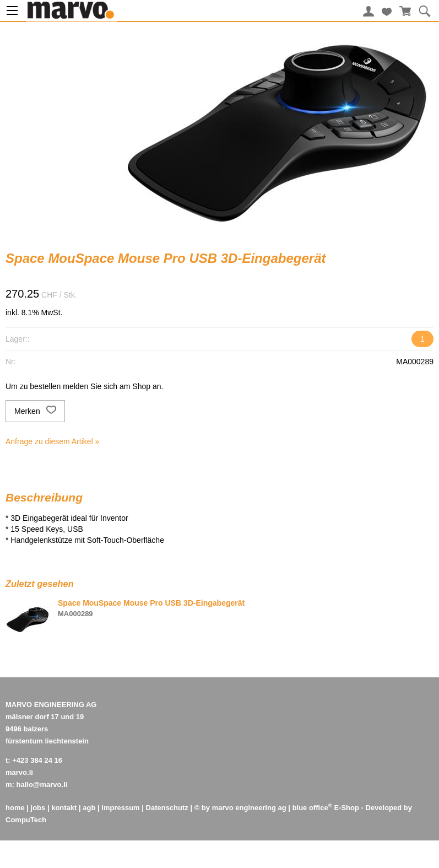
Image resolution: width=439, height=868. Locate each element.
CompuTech (26, 820)
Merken (35, 411)
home (15, 808)
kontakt (64, 808)
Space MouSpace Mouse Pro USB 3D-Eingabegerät (151, 603)
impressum (120, 808)
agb (89, 808)
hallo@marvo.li (42, 785)
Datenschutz (167, 808)
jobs (38, 808)
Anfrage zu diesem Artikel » (52, 441)
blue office (312, 808)
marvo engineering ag (249, 808)
